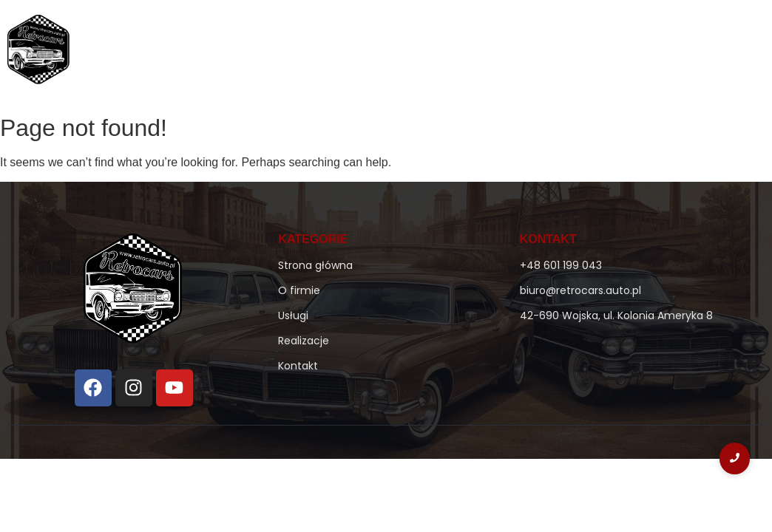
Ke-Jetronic (493, 53)
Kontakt (711, 53)
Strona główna (327, 53)
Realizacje (636, 53)
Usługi (570, 53)
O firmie (414, 53)
